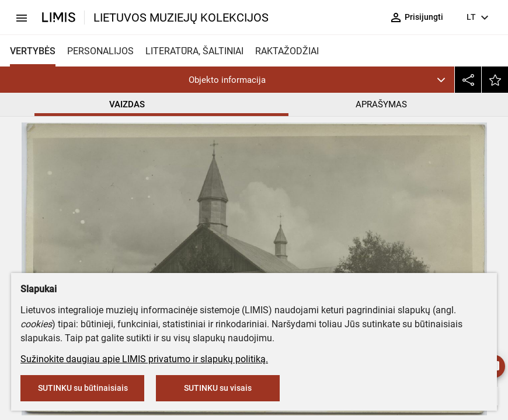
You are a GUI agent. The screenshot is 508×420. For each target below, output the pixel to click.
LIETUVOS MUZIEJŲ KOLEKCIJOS (181, 17)
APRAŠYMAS (381, 104)
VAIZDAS (127, 104)
